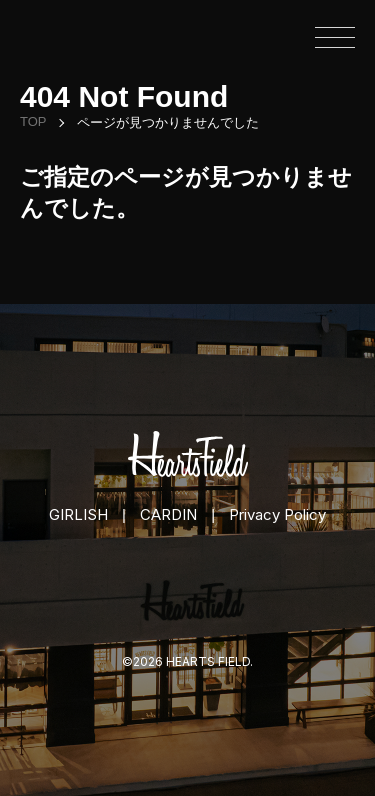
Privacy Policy (277, 514)
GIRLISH (78, 514)
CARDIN (168, 514)
